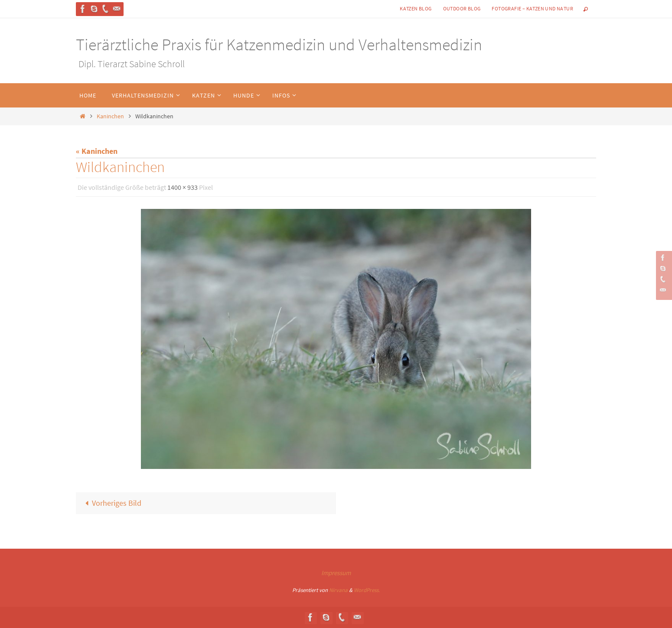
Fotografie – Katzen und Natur (532, 8)
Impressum (336, 573)
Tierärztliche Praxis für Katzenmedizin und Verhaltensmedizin (279, 44)
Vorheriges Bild (111, 503)
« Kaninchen (97, 151)
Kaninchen (110, 116)
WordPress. (367, 590)
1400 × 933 (183, 187)
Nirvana (338, 590)
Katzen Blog (416, 8)
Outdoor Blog (462, 8)
